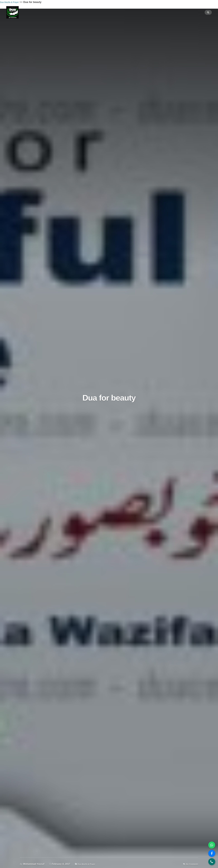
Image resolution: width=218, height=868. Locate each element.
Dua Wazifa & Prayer (89, 864)
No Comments (190, 864)
